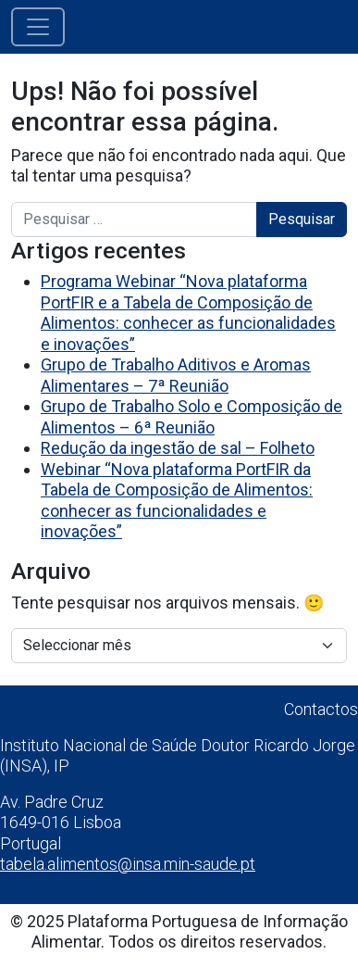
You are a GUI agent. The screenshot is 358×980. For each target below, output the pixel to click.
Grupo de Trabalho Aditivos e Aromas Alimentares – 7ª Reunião (176, 375)
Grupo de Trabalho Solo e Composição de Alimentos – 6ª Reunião (191, 417)
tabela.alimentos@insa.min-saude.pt (128, 864)
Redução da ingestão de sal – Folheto (178, 448)
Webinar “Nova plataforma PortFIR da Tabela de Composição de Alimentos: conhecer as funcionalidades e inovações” (177, 501)
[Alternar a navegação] (38, 27)
